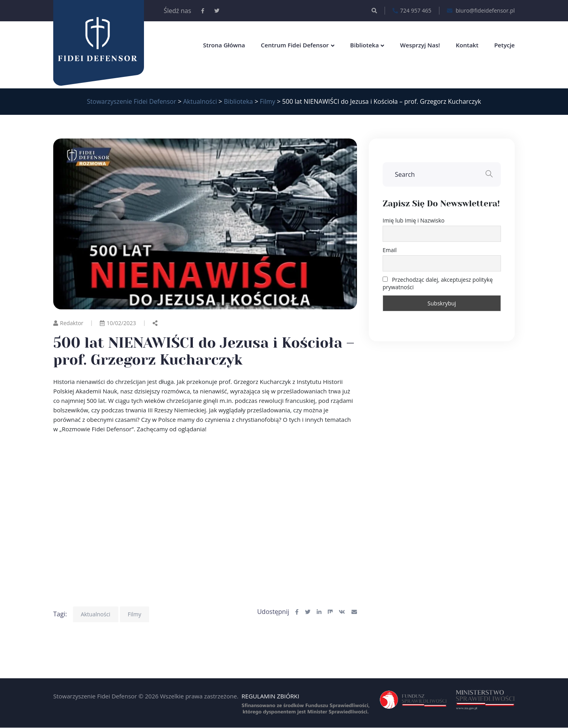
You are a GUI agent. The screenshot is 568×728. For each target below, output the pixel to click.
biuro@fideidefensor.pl (481, 11)
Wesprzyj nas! (420, 45)
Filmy (135, 614)
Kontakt (467, 45)
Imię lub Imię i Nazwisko (414, 220)
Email (390, 250)
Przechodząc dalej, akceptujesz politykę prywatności (438, 283)
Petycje (504, 45)
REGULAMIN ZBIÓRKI (270, 696)
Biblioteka (365, 45)
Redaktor (68, 323)
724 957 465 (412, 11)
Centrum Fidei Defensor (295, 45)
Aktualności (96, 614)
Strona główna (224, 45)
